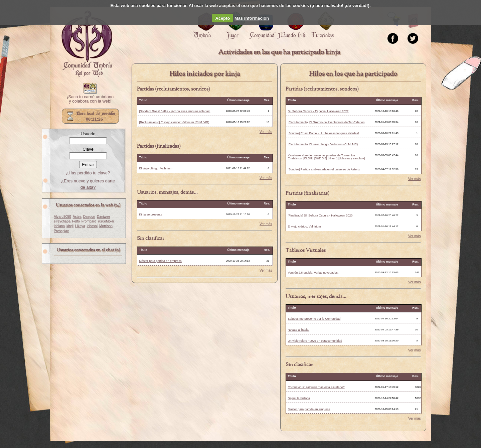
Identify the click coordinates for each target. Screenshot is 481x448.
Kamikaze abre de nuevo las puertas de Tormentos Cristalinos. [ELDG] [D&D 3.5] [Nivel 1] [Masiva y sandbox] (326, 157)
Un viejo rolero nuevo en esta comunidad (315, 341)
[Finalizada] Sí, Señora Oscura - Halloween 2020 (320, 215)
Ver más (266, 132)
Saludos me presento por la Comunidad (314, 319)
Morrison (106, 226)
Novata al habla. (298, 330)
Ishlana (59, 226)
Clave (88, 149)
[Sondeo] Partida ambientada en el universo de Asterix (324, 169)
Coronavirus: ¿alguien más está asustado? (316, 387)
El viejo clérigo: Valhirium (155, 168)
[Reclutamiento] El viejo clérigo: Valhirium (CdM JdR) (174, 122)
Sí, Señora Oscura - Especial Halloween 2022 (318, 111)
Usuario (88, 134)
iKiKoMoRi (106, 221)
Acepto (223, 18)
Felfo (76, 221)
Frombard (89, 221)
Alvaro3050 (62, 217)
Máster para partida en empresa (160, 261)
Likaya (80, 226)
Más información (252, 18)
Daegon (89, 217)
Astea (77, 217)
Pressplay (61, 231)
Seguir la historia (299, 398)
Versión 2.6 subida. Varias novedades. (313, 273)
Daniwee (104, 217)
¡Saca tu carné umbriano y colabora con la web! (90, 99)
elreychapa (62, 221)
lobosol (92, 226)
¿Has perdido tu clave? (88, 173)
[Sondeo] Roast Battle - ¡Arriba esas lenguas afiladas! (175, 111)
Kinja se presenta (150, 214)
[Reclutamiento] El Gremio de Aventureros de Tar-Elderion (326, 122)
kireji (70, 226)
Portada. (87, 44)
